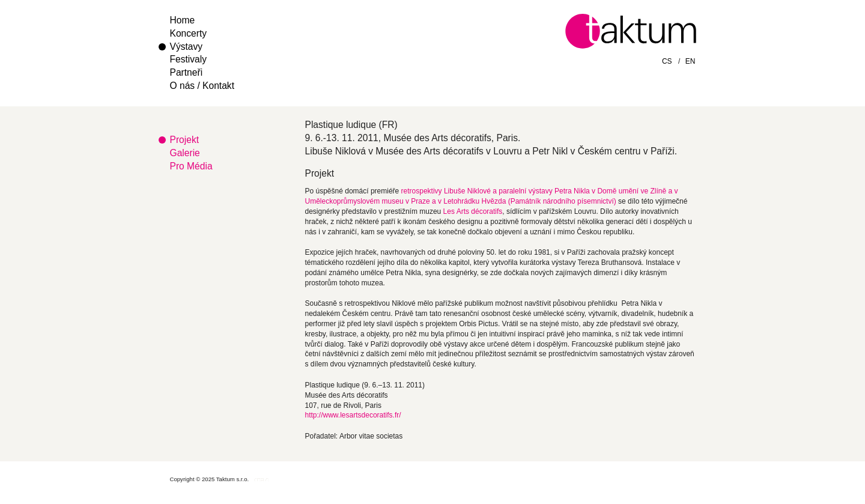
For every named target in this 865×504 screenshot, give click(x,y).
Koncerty (189, 33)
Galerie (185, 153)
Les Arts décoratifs (473, 211)
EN (690, 61)
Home (183, 20)
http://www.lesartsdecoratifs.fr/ (353, 415)
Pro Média (191, 166)
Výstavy (187, 47)
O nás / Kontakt (202, 86)
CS (667, 61)
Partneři (187, 72)
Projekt (185, 140)
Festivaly (189, 59)
